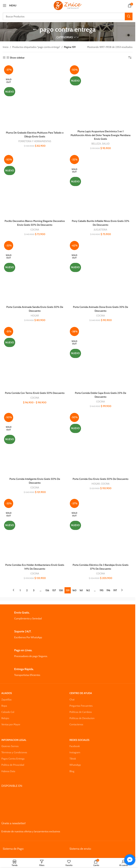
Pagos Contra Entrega (13, 756)
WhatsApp (75, 762)
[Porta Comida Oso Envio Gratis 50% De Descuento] (101, 442)
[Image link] (31, 854)
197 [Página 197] (115, 588)
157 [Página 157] (54, 588)
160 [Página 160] (74, 588)
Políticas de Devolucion (82, 716)
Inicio (6, 47)
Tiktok (73, 756)
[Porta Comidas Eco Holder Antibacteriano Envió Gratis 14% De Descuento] (35, 527)
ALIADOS (7, 691)
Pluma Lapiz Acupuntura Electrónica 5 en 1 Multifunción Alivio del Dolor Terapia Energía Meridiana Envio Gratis (101, 135)
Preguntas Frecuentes (81, 703)
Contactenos (76, 722)
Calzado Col (8, 710)
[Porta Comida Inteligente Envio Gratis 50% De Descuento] (35, 442)
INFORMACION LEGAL (14, 738)
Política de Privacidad (13, 762)
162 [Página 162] (88, 588)
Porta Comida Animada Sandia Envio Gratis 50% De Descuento (35, 308)
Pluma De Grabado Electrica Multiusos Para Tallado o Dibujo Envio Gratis (35, 134)
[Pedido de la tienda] (130, 58)
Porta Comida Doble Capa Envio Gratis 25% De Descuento (100, 393)
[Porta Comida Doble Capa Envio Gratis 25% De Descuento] (101, 356)
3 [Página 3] (34, 588)
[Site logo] (68, 5)
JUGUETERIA (101, 229)
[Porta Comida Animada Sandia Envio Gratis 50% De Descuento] (35, 271)
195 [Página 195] (102, 588)
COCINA (35, 229)
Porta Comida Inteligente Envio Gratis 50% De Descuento (35, 479)
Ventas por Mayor (11, 722)
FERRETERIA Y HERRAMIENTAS (35, 141)
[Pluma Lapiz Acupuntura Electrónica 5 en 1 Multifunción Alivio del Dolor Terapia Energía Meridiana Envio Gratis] (101, 96)
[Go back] (35, 29)
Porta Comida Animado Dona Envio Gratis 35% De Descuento (101, 308)
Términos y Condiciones (14, 750)
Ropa (4, 703)
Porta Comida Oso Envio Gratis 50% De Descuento (101, 477)
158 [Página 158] (61, 588)
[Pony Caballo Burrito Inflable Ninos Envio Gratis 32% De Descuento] (101, 185)
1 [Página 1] (20, 588)
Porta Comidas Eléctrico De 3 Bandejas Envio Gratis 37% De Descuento (101, 565)
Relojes (5, 716)
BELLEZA (96, 143)
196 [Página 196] (108, 588)
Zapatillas (7, 697)
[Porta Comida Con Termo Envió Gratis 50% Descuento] (35, 356)
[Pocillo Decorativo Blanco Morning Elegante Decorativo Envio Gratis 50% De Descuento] (35, 185)
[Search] (68, 16)
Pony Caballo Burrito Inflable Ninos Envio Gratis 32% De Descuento (100, 222)
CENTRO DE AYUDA (81, 691)
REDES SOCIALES (79, 738)
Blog (72, 769)
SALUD (106, 143)
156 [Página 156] (47, 588)
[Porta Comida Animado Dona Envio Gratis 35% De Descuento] (101, 271)
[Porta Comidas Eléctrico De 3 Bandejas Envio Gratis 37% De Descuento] (101, 527)
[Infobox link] (68, 613)
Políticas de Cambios (81, 710)
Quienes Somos (10, 744)
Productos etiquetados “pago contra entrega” (36, 47)
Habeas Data (8, 769)
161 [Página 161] (81, 588)
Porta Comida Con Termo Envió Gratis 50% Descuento (35, 391)
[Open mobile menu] (10, 5)
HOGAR (35, 314)
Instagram (75, 750)
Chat (72, 697)
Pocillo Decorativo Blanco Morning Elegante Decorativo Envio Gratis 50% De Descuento (35, 222)
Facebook (75, 744)
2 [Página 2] (27, 588)
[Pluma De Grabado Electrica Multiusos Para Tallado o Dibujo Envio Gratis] (35, 97)
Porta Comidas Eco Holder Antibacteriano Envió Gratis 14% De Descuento (35, 565)
